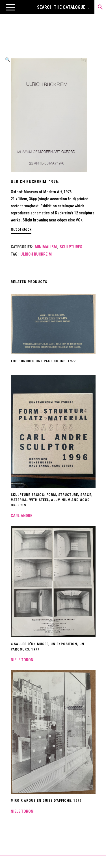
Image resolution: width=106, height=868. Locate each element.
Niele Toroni (23, 660)
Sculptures (71, 247)
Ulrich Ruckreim (36, 254)
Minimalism (46, 247)
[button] (10, 7)
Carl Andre (21, 516)
